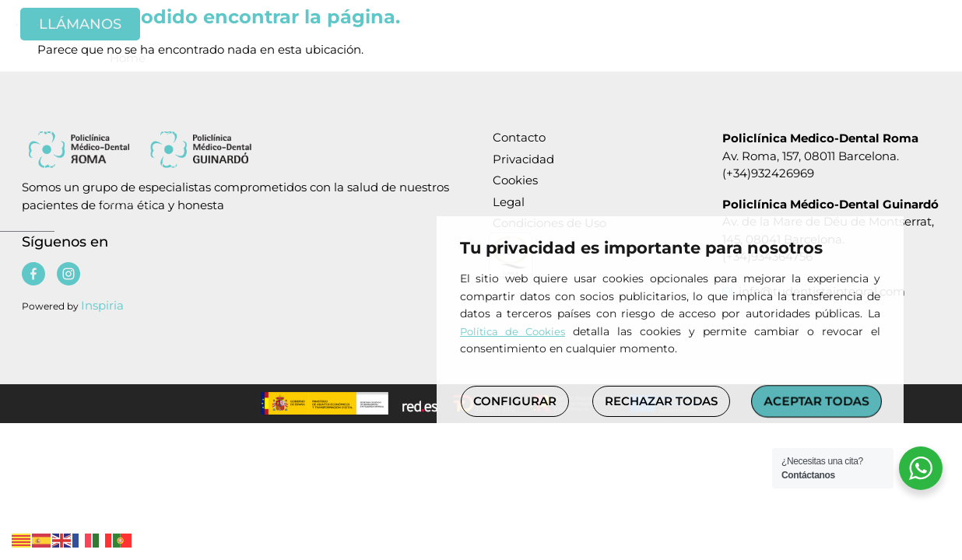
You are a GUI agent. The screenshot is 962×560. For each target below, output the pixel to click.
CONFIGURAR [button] (515, 401)
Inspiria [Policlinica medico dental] (102, 305)
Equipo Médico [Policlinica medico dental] (432, 72)
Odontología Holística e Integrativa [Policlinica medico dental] (265, 72)
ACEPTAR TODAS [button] (816, 401)
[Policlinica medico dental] (101, 31)
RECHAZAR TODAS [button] (661, 401)
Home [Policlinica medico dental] (123, 72)
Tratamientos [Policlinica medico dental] (656, 73)
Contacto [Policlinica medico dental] (830, 72)
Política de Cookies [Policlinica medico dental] (513, 331)
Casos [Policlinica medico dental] (754, 73)
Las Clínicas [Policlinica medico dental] (541, 73)
